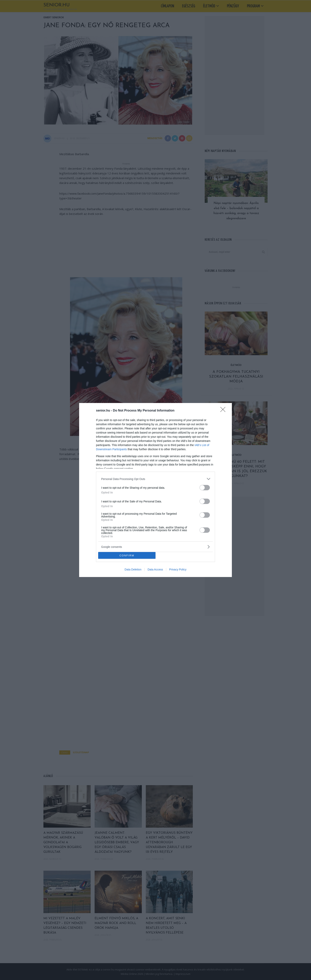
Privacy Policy (178, 569)
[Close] (224, 411)
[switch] (205, 488)
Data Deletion (133, 569)
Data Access (155, 569)
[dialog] (155, 490)
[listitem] (155, 479)
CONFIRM (127, 555)
